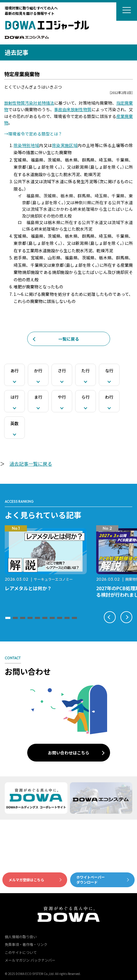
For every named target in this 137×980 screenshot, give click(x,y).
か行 (38, 371)
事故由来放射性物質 (73, 109)
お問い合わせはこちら (69, 753)
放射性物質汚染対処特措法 (29, 103)
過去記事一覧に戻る (31, 464)
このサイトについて (21, 952)
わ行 (109, 397)
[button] (8, 618)
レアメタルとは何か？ (28, 588)
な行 (109, 371)
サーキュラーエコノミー (53, 579)
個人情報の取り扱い (21, 937)
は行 (14, 397)
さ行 (62, 371)
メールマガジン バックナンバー (30, 960)
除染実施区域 (65, 145)
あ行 (14, 371)
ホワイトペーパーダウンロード (91, 880)
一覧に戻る (69, 339)
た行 (86, 371)
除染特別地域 (26, 145)
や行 (62, 397)
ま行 (38, 397)
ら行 (86, 397)
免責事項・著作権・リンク (26, 944)
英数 (14, 423)
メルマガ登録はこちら (26, 880)
